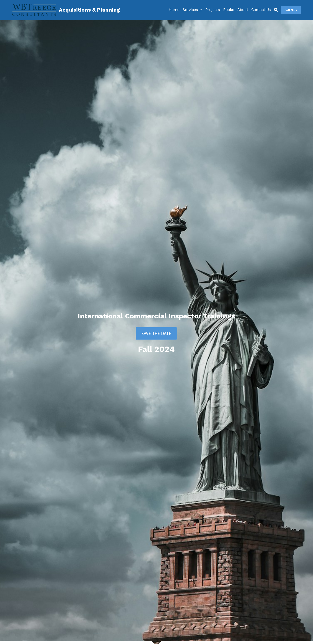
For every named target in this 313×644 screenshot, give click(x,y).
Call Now (291, 10)
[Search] (276, 10)
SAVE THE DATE (156, 333)
